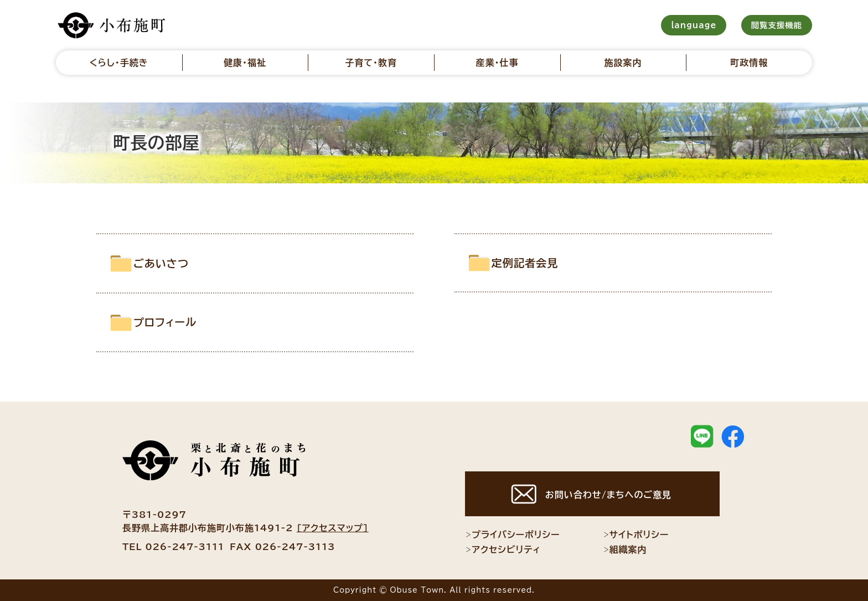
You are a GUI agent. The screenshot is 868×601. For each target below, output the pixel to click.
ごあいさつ (176, 263)
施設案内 (623, 63)
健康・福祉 (245, 63)
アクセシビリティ (503, 549)
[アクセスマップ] (333, 528)
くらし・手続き (119, 63)
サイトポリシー (636, 535)
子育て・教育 (371, 63)
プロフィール (181, 322)
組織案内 (625, 549)
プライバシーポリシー (512, 535)
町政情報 (749, 63)
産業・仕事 (497, 63)
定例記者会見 (541, 263)
